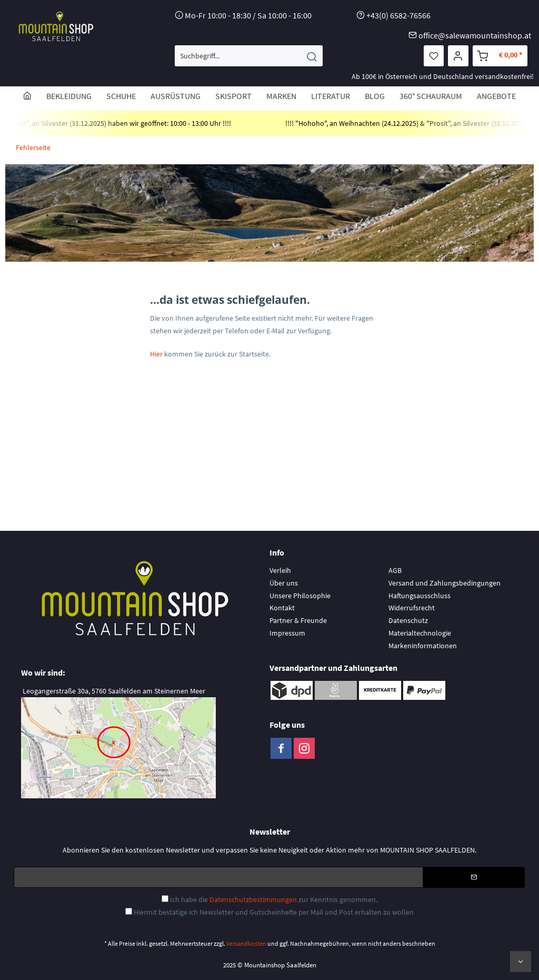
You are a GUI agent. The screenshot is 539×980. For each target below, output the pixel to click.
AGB (395, 570)
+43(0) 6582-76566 (398, 15)
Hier (157, 354)
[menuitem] (249, 56)
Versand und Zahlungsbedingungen (445, 583)
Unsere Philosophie (300, 596)
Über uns (284, 583)
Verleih (280, 570)
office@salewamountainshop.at (475, 35)
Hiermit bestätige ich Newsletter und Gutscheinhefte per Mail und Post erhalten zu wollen (274, 912)
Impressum (287, 633)
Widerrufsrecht (412, 608)
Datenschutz (408, 620)
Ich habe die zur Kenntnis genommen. (274, 899)
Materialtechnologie (420, 633)
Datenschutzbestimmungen (253, 899)
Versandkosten (246, 943)
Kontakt (282, 608)
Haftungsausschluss (420, 596)
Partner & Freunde (298, 620)
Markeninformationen (423, 646)
